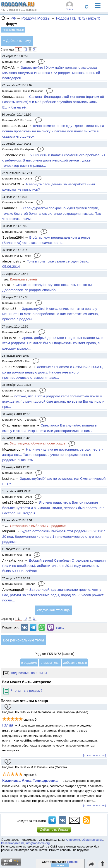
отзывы (50, 663)
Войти (70, 9)
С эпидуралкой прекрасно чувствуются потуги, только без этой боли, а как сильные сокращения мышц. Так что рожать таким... (52, 213)
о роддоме (29, 663)
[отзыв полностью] (95, 755)
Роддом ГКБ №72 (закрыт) (78, 18)
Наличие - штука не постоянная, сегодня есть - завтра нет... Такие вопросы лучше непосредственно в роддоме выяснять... (53, 455)
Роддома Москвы (36, 18)
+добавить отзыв (13, 30)
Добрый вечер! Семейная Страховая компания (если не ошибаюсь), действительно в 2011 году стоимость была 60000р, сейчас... (54, 566)
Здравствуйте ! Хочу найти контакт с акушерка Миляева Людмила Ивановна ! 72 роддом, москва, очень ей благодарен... (51, 73)
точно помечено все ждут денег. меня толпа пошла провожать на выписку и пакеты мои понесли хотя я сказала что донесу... (53, 131)
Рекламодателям (13, 843)
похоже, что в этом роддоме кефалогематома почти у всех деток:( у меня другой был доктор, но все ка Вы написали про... (53, 401)
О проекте (73, 840)
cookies (72, 862)
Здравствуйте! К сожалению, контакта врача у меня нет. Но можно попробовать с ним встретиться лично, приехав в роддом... (50, 314)
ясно (60, 865)
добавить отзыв (75, 663)
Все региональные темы (23, 640)
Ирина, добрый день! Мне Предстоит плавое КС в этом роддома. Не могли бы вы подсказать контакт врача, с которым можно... (53, 343)
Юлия (8, 725)
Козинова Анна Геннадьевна (30, 780)
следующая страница (53, 610)
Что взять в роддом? (23, 691)
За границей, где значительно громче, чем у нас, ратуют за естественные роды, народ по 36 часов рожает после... (53, 595)
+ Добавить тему (17, 41)
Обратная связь (92, 840)
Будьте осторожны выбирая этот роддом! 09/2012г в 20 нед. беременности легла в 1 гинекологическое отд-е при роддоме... (54, 536)
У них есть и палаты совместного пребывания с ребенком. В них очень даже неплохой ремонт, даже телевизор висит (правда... (54, 160)
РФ (13, 18)
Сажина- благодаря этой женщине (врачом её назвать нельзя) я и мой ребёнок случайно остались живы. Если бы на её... (53, 102)
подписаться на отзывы (25, 673)
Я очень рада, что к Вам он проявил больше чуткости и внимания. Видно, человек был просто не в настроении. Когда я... (53, 508)
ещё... (60, 628)
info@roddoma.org (38, 843)
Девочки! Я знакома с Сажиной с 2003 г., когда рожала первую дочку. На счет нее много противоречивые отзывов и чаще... (53, 372)
